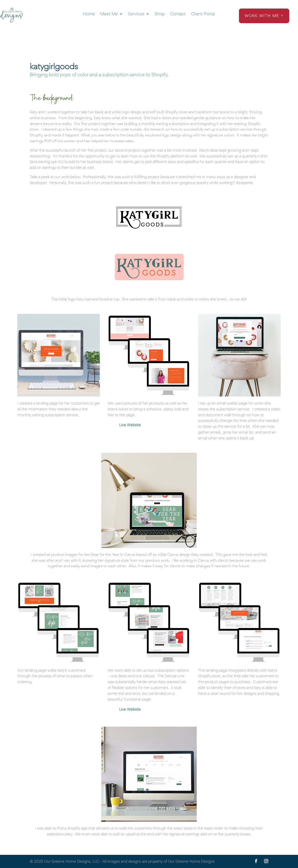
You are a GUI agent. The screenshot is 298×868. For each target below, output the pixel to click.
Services (136, 14)
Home (89, 14)
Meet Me (109, 14)
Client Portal (203, 14)
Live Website (130, 425)
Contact (178, 14)
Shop (160, 14)
